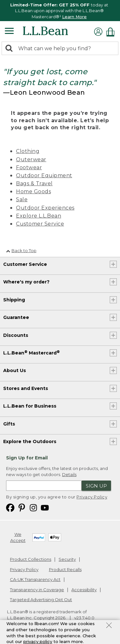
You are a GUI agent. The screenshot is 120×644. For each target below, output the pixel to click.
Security (67, 559)
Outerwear (31, 159)
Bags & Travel (34, 183)
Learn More (74, 17)
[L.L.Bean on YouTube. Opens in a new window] (45, 507)
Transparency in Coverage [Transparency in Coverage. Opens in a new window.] (37, 590)
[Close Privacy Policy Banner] (109, 626)
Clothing (28, 151)
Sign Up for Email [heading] (27, 458)
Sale (22, 199)
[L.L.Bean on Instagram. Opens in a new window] (33, 507)
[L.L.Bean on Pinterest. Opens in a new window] (22, 507)
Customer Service (40, 224)
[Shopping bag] (112, 32)
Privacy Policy (92, 497)
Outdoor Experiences (45, 208)
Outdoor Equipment (44, 175)
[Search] (11, 49)
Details (69, 474)
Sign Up (96, 486)
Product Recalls (65, 569)
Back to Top (21, 250)
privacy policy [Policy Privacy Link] (38, 641)
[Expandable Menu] (9, 32)
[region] (60, 11)
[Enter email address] (44, 486)
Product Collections (31, 559)
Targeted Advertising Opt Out (41, 600)
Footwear (29, 167)
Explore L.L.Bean (39, 216)
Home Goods (33, 191)
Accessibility (84, 590)
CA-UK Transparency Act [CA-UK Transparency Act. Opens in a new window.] (35, 579)
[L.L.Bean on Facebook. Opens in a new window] (10, 507)
